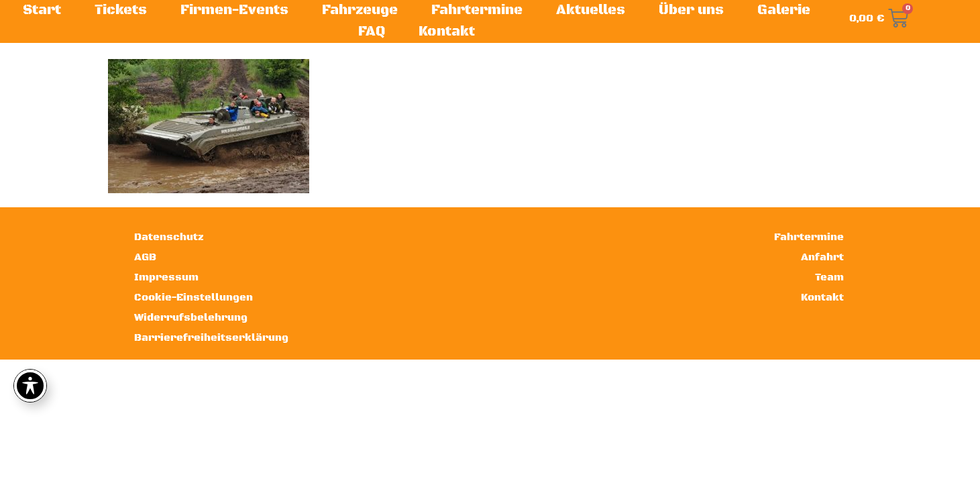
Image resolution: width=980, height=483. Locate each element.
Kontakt (447, 32)
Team (829, 277)
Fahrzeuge (360, 10)
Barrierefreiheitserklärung (211, 338)
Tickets (121, 10)
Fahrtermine (477, 10)
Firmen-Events (234, 10)
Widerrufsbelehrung (191, 318)
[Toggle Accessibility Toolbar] (30, 386)
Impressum (166, 277)
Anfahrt (822, 257)
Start (42, 10)
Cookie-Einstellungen (194, 298)
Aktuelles (591, 10)
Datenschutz (169, 237)
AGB (145, 257)
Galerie (784, 10)
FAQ (372, 32)
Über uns (691, 10)
